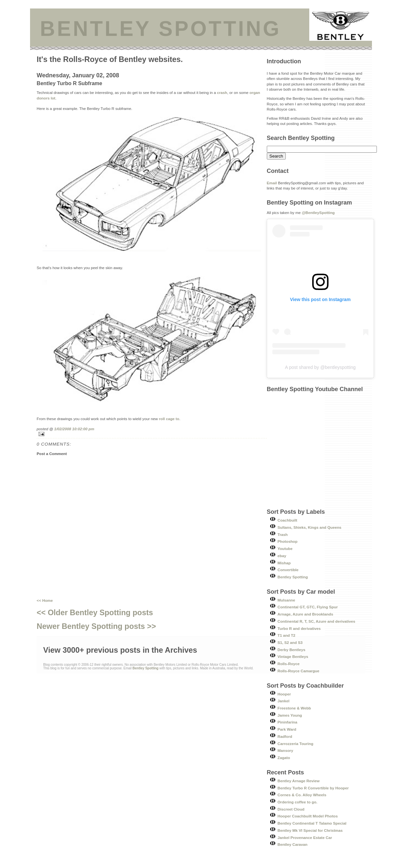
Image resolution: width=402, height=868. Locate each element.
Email (272, 183)
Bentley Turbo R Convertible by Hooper (313, 788)
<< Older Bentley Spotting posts (95, 613)
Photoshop (288, 541)
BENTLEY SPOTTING (160, 29)
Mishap (284, 563)
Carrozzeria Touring (296, 744)
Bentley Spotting (293, 577)
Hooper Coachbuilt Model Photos (308, 816)
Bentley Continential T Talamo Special (312, 823)
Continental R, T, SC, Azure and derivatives (316, 621)
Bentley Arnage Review (299, 781)
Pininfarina (287, 722)
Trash (283, 534)
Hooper (284, 694)
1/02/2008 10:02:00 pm (74, 429)
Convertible (288, 570)
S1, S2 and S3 (290, 642)
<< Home (45, 600)
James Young (290, 715)
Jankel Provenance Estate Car (305, 838)
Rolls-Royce (289, 664)
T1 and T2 (287, 635)
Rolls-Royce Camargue (298, 671)
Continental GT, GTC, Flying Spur (308, 607)
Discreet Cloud (291, 809)
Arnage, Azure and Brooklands (305, 614)
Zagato (284, 758)
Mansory (285, 750)
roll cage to (169, 419)
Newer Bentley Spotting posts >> (96, 626)
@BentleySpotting (318, 213)
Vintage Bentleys (293, 656)
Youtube (285, 548)
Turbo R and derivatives (299, 628)
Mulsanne (286, 600)
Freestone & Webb (294, 708)
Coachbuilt (287, 520)
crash (222, 92)
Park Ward (287, 729)
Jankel (283, 701)
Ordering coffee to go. (297, 802)
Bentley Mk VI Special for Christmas (310, 830)
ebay (282, 556)
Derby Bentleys (291, 650)
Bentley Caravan (293, 844)
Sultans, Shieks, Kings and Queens (310, 527)
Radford (285, 736)
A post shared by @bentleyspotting (320, 367)
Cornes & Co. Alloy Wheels (302, 795)
